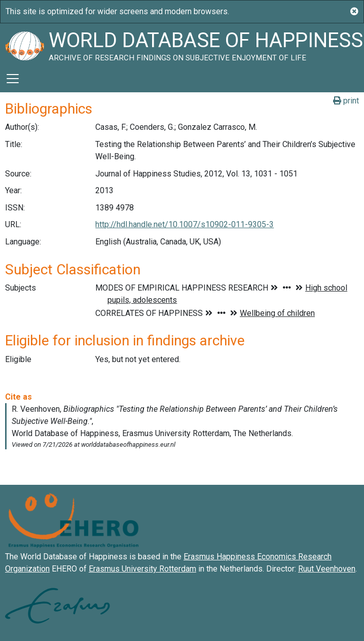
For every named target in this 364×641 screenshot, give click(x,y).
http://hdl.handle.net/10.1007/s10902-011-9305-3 (185, 224)
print (346, 101)
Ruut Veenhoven (327, 569)
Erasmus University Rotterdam (142, 569)
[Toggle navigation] (13, 79)
